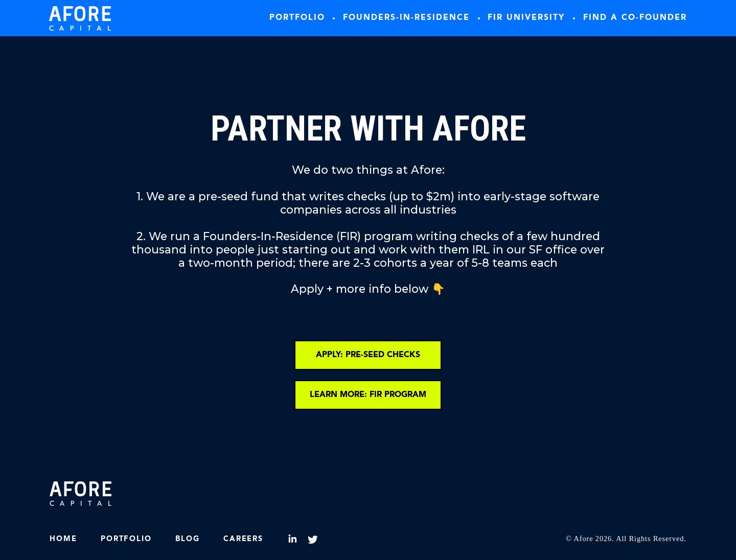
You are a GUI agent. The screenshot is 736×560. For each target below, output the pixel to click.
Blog (187, 539)
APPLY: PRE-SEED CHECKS (368, 355)
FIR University (526, 18)
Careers (243, 539)
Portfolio (297, 18)
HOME (63, 539)
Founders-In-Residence (406, 18)
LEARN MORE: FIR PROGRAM (368, 395)
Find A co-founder (635, 18)
